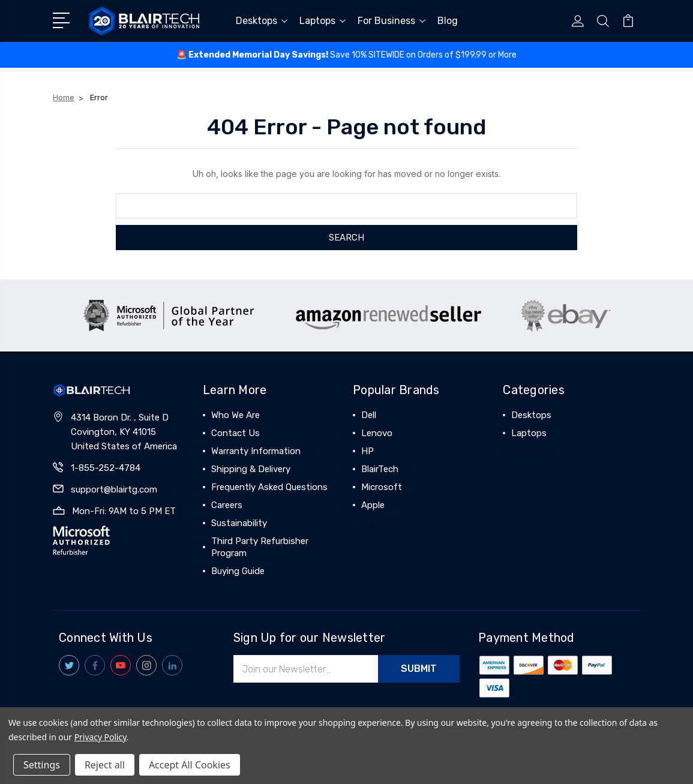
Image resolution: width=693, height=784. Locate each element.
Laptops (322, 21)
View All (378, 523)
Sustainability (239, 523)
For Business (391, 21)
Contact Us (235, 433)
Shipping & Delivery (251, 469)
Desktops (262, 21)
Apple (373, 505)
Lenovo (377, 433)
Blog (448, 21)
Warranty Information (256, 451)
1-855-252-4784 (106, 468)
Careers (227, 505)
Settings (42, 765)
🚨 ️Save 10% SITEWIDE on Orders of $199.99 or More (346, 55)
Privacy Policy (100, 737)
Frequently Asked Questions (269, 487)
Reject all (105, 765)
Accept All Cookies (190, 765)
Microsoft (382, 487)
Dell (369, 415)
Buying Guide (238, 571)
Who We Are (235, 415)
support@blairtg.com (114, 489)
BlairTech (380, 469)
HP (367, 451)
